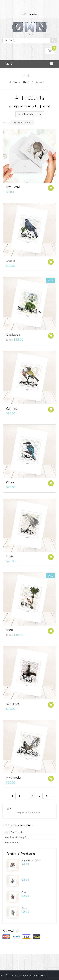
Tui (23, 876)
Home (13, 82)
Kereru (25, 908)
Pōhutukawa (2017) (31, 860)
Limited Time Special (13, 832)
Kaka (24, 892)
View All (46, 106)
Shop (26, 82)
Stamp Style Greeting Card (16, 837)
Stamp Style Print (11, 842)
